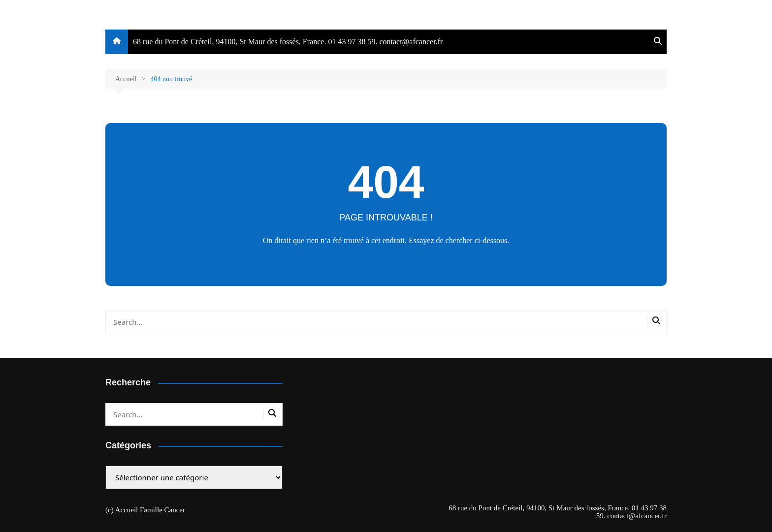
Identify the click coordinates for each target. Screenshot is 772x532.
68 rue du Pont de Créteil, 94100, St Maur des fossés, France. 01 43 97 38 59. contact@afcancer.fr (288, 42)
